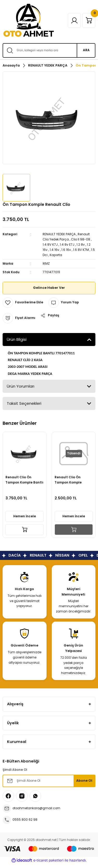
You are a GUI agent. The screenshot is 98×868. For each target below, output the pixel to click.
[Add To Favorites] (23, 303)
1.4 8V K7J (50, 245)
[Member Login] (74, 20)
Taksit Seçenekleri (24, 403)
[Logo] (29, 20)
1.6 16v (66, 250)
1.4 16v (54, 250)
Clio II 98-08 (81, 239)
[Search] (49, 50)
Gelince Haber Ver (49, 288)
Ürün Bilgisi (17, 339)
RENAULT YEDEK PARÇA (59, 234)
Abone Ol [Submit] (84, 781)
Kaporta (56, 255)
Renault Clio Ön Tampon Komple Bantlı (24, 480)
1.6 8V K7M (81, 250)
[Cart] (89, 20)
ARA (86, 50)
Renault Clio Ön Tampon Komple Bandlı (68, 480)
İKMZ (46, 264)
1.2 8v (81, 245)
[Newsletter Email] (49, 781)
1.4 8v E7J (67, 245)
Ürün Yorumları (21, 386)
